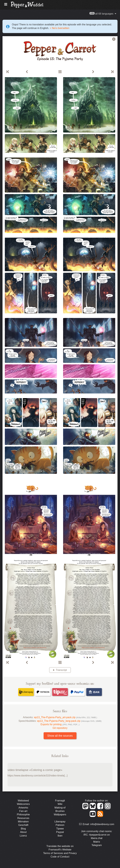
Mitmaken (23, 822)
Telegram (97, 845)
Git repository (60, 728)
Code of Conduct (60, 857)
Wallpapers (60, 815)
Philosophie (23, 815)
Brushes (60, 811)
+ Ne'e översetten (59, 28)
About (23, 832)
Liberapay (60, 822)
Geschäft (23, 825)
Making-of (60, 808)
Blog (23, 829)
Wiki (60, 804)
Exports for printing (60, 724)
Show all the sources (60, 736)
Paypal (60, 832)
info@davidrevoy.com (102, 824)
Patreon (60, 825)
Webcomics (23, 804)
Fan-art (23, 811)
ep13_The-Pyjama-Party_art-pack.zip (66, 717)
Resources (23, 818)
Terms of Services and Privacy (60, 853)
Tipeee (60, 829)
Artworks (23, 808)
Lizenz (23, 836)
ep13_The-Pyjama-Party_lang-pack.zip (69, 721)
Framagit (60, 801)
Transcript (61, 670)
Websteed (23, 801)
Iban (60, 836)
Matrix (97, 842)
